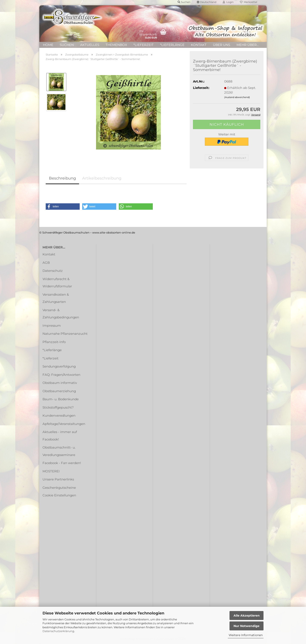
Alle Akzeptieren (247, 616)
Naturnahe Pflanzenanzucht (65, 334)
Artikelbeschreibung (102, 178)
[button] (63, 207)
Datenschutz (53, 271)
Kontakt (199, 45)
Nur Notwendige (246, 626)
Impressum (52, 326)
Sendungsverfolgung (59, 366)
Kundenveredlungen (59, 415)
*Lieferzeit (144, 45)
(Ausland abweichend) (237, 97)
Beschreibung (62, 178)
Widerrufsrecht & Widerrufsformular (57, 283)
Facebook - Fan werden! (62, 463)
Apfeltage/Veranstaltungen (64, 424)
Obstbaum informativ (60, 383)
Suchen (67, 45)
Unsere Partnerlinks (58, 479)
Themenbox (116, 45)
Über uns (222, 45)
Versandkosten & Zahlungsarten (56, 298)
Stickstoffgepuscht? (58, 407)
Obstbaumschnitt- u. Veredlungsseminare (59, 451)
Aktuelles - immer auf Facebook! (60, 436)
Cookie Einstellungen (59, 495)
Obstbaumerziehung (59, 391)
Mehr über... (248, 45)
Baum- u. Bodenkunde (61, 399)
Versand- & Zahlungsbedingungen (61, 314)
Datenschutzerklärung (58, 631)
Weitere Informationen (246, 635)
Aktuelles (90, 45)
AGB (46, 263)
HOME (48, 45)
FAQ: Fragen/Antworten (61, 375)
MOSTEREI (51, 471)
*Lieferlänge (172, 45)
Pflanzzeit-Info (54, 342)
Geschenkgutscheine (59, 488)
